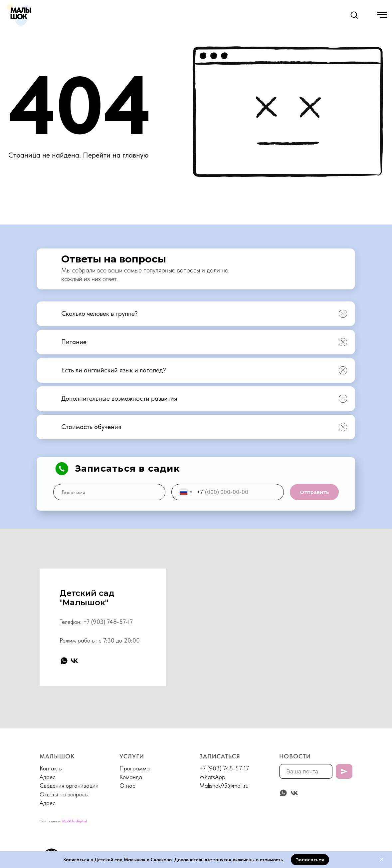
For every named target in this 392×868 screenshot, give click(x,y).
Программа (135, 768)
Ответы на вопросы (64, 794)
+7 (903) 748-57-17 (108, 622)
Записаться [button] (220, 756)
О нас (127, 786)
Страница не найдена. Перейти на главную (78, 155)
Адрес (48, 777)
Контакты (51, 768)
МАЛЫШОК (57, 756)
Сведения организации (69, 786)
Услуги (132, 756)
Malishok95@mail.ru (224, 786)
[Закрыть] (382, 860)
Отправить (314, 492)
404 (80, 105)
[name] (109, 492)
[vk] (74, 661)
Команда (131, 777)
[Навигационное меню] (382, 15)
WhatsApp (212, 777)
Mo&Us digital (75, 821)
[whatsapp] (64, 661)
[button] (354, 15)
